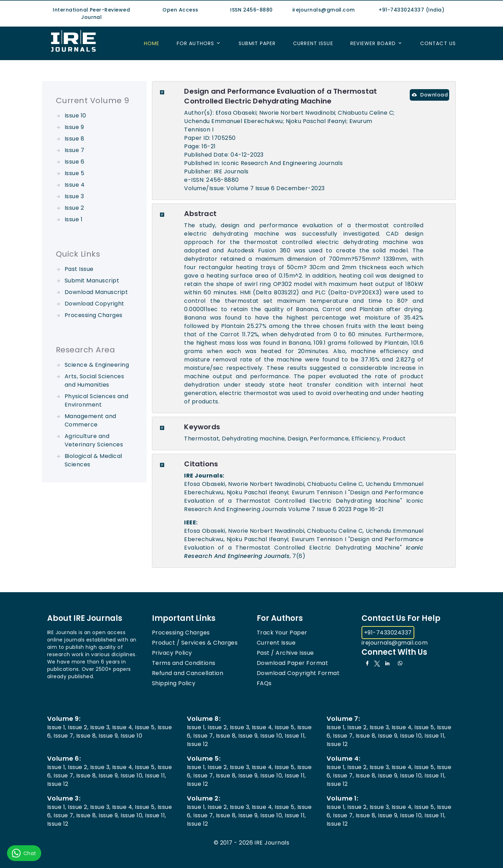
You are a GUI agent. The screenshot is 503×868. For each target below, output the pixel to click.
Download (430, 95)
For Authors (195, 43)
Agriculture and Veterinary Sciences (94, 440)
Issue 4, (123, 727)
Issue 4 (75, 185)
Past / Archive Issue (285, 653)
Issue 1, (57, 727)
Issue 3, (100, 727)
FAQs (264, 683)
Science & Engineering (97, 365)
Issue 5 (74, 173)
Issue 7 (74, 150)
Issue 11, (295, 736)
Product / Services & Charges (195, 643)
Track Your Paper (282, 633)
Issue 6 (74, 162)
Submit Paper (257, 43)
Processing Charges (94, 315)
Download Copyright (94, 304)
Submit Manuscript (92, 281)
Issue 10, (272, 736)
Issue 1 (74, 219)
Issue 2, (78, 727)
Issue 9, (109, 736)
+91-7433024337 (388, 633)
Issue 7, (64, 736)
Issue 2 (74, 208)
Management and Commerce (90, 420)
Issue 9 (74, 127)
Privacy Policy (172, 653)
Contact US (438, 43)
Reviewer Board (373, 43)
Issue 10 (75, 116)
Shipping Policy (174, 683)
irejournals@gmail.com (395, 643)
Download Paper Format (292, 663)
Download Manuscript (96, 292)
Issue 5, (145, 727)
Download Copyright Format (298, 673)
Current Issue (313, 43)
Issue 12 (198, 744)
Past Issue (79, 269)
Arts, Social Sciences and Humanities (94, 381)
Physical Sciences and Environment (96, 400)
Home (152, 43)
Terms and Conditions (184, 663)
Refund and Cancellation (188, 673)
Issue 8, (87, 736)
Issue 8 (74, 139)
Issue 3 (74, 196)
